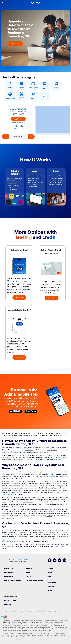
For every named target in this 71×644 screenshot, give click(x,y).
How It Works (9, 569)
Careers (50, 569)
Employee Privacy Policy (53, 611)
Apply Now (18, 119)
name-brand (29, 450)
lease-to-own (57, 484)
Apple (16, 412)
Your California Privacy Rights (36, 611)
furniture (14, 452)
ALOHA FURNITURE (18, 109)
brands (63, 544)
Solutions (51, 587)
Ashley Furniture (52, 450)
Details (15, 127)
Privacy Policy (22, 611)
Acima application (62, 457)
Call (22, 127)
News (28, 573)
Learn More (19, 297)
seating (5, 502)
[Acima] (35, 4)
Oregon (18, 559)
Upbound (8, 604)
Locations (12, 559)
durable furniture (50, 476)
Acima (25, 448)
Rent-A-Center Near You (12, 581)
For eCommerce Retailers (35, 581)
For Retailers (9, 577)
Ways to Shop (9, 573)
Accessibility (52, 583)
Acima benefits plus (11, 596)
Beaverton (25, 559)
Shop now (15, 44)
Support (29, 577)
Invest (50, 573)
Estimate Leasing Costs (18, 123)
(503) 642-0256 (19, 115)
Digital (50, 591)
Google (31, 412)
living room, (26, 455)
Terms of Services (11, 611)
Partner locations (10, 600)
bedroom (18, 455)
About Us (29, 569)
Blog (49, 577)
